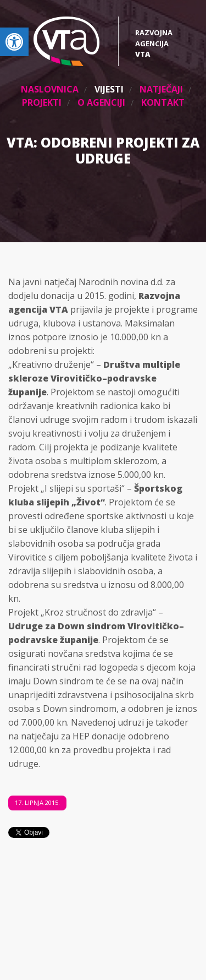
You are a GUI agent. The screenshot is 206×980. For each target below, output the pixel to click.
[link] (14, 42)
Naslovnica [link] (50, 89)
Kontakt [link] (163, 102)
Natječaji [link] (161, 89)
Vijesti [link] (109, 89)
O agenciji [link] (101, 102)
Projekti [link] (42, 102)
